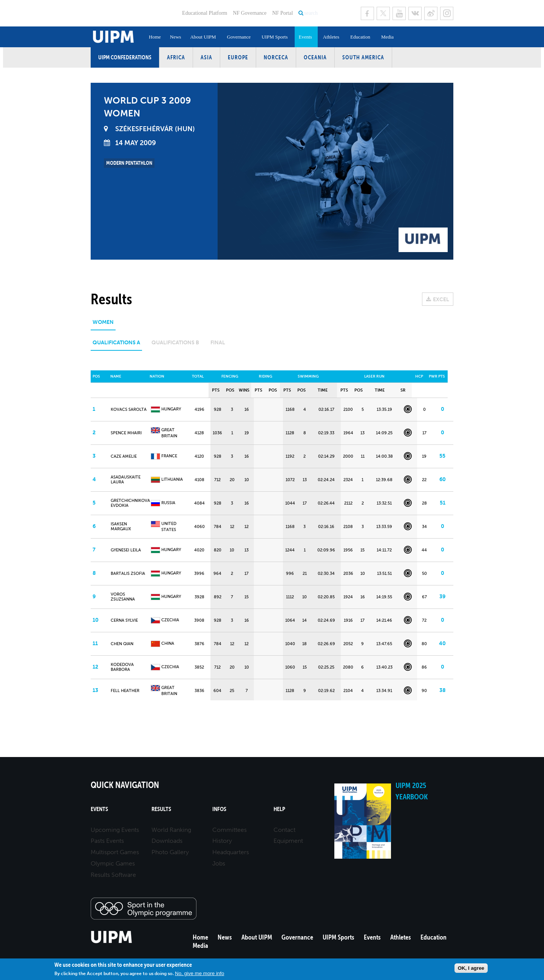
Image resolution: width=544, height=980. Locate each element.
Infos (219, 809)
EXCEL (441, 300)
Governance (239, 37)
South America (363, 57)
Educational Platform (205, 13)
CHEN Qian (122, 644)
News (176, 37)
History (222, 841)
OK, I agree (471, 968)
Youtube (399, 13)
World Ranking (171, 830)
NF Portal (282, 13)
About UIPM (203, 37)
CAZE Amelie (124, 456)
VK (415, 13)
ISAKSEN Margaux (121, 526)
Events (305, 37)
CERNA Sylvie (124, 620)
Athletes (331, 37)
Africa (176, 57)
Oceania (315, 57)
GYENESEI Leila (126, 550)
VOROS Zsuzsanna (123, 597)
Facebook (367, 13)
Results (161, 809)
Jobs (219, 863)
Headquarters (231, 852)
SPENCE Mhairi (126, 433)
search (311, 13)
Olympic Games (113, 863)
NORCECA (276, 57)
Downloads (167, 841)
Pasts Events (107, 841)
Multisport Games (115, 852)
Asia (206, 57)
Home (155, 37)
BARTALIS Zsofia (128, 574)
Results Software (113, 875)
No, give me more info (199, 973)
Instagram (447, 13)
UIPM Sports (274, 37)
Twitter (383, 13)
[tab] (103, 325)
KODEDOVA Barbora (122, 667)
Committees (229, 830)
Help (279, 809)
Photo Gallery (170, 852)
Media (387, 37)
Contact (284, 830)
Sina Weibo (431, 13)
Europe (238, 57)
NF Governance (250, 13)
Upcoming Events (115, 830)
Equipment (288, 841)
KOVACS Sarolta (129, 409)
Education (360, 37)
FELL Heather (125, 691)
